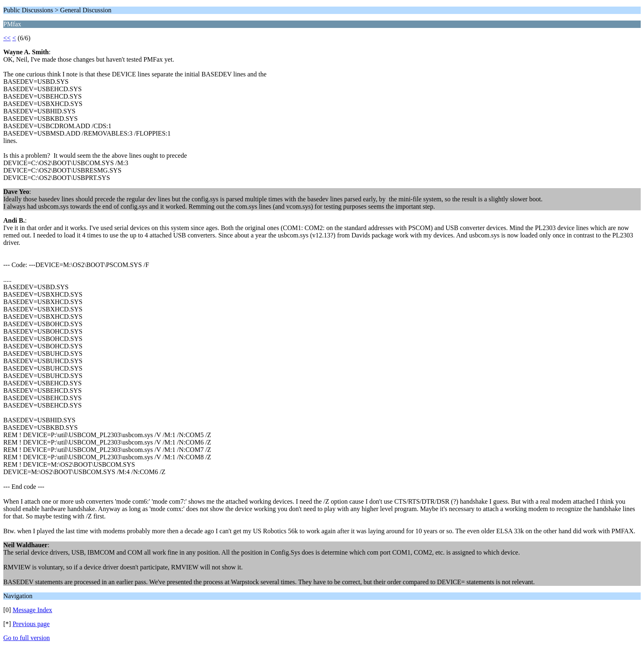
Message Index (32, 610)
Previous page (31, 624)
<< (7, 38)
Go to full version (26, 638)
